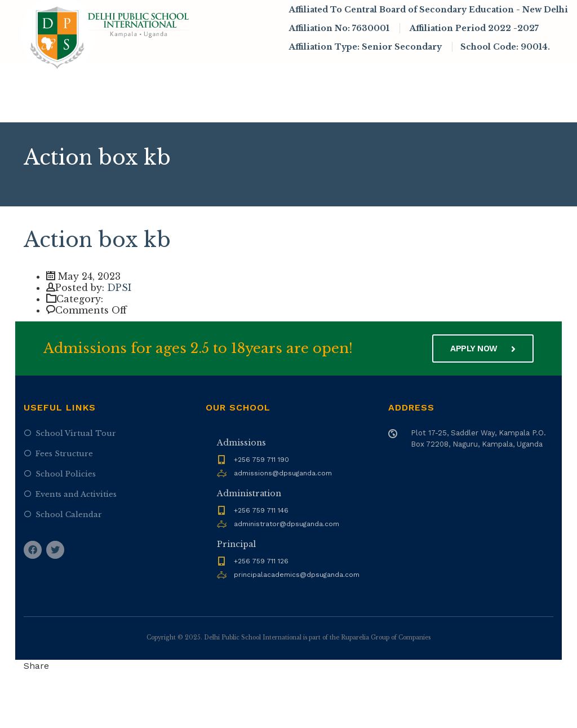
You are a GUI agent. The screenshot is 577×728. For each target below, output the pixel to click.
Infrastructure (474, 76)
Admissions (237, 76)
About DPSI (158, 76)
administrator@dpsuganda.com (287, 524)
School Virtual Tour (76, 433)
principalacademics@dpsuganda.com (297, 575)
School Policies (66, 474)
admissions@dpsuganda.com (283, 473)
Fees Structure (64, 454)
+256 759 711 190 (261, 460)
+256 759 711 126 (261, 561)
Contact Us (193, 107)
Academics (310, 76)
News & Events (387, 76)
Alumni (140, 107)
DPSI (119, 288)
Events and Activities (76, 494)
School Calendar (69, 515)
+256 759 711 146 (261, 510)
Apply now (483, 348)
